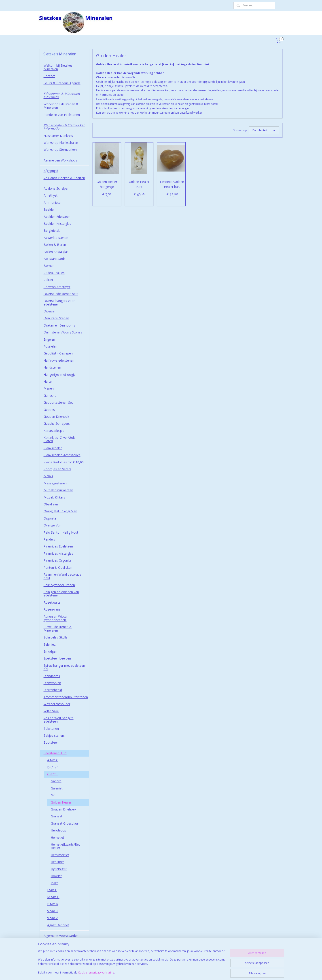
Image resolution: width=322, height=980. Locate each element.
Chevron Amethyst (57, 287)
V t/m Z (53, 918)
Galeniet (57, 788)
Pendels (49, 539)
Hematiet (57, 837)
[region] (131, 962)
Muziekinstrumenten (58, 490)
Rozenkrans (52, 609)
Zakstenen (51, 729)
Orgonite (50, 518)
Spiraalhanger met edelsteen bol (64, 667)
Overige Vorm (54, 525)
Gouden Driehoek (56, 417)
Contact (49, 76)
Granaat (57, 816)
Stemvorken (52, 683)
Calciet (48, 280)
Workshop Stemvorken (60, 150)
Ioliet (54, 883)
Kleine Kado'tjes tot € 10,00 (64, 462)
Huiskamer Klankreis (58, 136)
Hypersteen (59, 869)
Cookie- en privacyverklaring (96, 973)
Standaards (52, 676)
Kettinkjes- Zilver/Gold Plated (60, 439)
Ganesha (50, 396)
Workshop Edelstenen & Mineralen (61, 106)
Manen (49, 388)
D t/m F (53, 767)
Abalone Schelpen (56, 188)
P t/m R (53, 904)
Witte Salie (51, 711)
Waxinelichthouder (57, 704)
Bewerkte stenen (56, 238)
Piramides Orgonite (58, 560)
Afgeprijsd (51, 171)
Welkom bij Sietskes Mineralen (58, 67)
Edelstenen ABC (55, 753)
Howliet (56, 876)
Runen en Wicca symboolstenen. (55, 618)
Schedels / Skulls (55, 637)
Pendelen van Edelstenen (62, 115)
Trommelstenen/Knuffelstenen (66, 697)
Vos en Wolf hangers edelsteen (59, 720)
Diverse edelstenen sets (61, 294)
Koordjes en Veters (57, 469)
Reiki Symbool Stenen (59, 585)
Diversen (50, 311)
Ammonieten (53, 203)
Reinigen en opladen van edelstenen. (61, 594)
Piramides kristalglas (58, 553)
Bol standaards (55, 259)
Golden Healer (61, 802)
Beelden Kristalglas (57, 224)
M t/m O (53, 897)
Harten (49, 381)
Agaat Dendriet (58, 925)
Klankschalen (53, 448)
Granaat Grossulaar (65, 823)
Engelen (49, 339)
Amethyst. (51, 195)
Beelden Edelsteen (57, 217)
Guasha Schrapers (57, 423)
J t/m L (52, 890)
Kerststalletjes (54, 431)
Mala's (48, 476)
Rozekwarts (52, 602)
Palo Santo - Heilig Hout (61, 532)
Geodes (49, 410)
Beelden (50, 209)
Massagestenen (55, 483)
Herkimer (57, 862)
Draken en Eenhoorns (59, 325)
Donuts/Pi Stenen (56, 318)
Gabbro (56, 781)
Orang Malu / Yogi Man (60, 511)
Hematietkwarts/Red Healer (66, 846)
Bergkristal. (52, 230)
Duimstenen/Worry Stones (63, 332)
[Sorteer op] (264, 130)
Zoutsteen (51, 742)
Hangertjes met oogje (60, 374)
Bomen (49, 266)
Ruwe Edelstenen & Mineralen (58, 628)
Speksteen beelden (57, 658)
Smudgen (50, 651)
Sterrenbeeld (53, 690)
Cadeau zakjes (54, 273)
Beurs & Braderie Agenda (62, 83)
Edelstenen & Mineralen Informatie (62, 95)
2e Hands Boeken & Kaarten (64, 178)
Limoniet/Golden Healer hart (172, 184)
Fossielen (50, 346)
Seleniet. (50, 644)
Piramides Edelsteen (58, 546)
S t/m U (53, 911)
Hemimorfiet (60, 855)
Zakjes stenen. (54, 735)
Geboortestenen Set (58, 402)
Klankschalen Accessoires (62, 455)
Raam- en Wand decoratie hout (62, 576)
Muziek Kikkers (54, 497)
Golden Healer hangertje (107, 184)
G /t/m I (53, 774)
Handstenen (52, 367)
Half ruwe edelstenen (59, 360)
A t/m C (53, 760)
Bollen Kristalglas (56, 252)
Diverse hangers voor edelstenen (59, 302)
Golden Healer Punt (139, 184)
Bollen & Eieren (55, 245)
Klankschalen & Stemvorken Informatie (64, 127)
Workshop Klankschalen (61, 143)
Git (53, 795)
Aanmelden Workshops (60, 160)
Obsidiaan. (51, 504)
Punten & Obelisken (58, 567)
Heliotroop (58, 830)
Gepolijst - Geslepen (58, 353)
